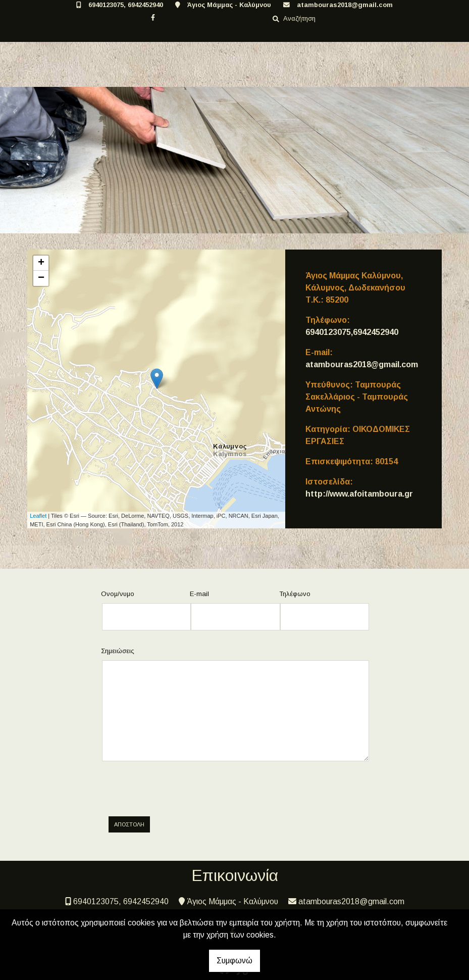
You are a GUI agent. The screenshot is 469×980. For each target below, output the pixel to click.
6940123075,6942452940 (352, 332)
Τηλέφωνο (295, 594)
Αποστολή (129, 824)
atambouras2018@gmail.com (345, 5)
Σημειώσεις (118, 651)
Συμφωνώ (234, 961)
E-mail (199, 594)
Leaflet (38, 516)
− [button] (41, 278)
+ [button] (41, 263)
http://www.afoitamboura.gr (359, 494)
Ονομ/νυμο (118, 594)
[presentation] (187, 789)
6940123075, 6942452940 (126, 5)
